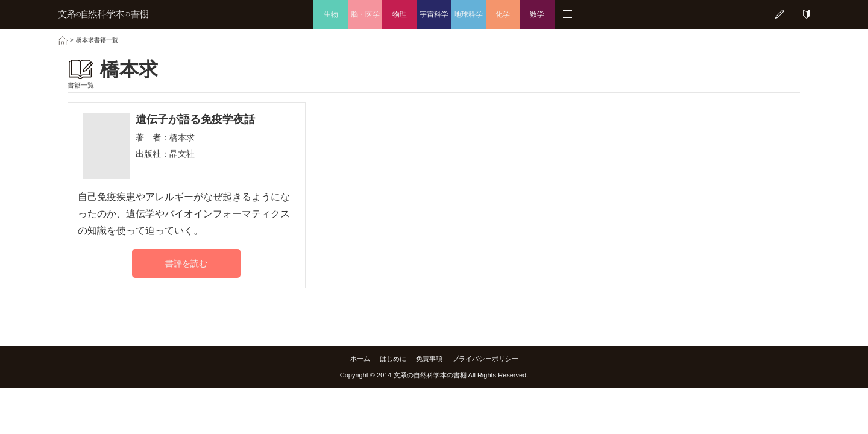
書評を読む (186, 263)
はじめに (393, 359)
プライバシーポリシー (485, 359)
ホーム (360, 359)
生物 (331, 14)
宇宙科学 (434, 14)
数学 (537, 14)
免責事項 (429, 359)
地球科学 (468, 14)
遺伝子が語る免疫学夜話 (195, 119)
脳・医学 (365, 14)
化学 (503, 14)
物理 (400, 14)
